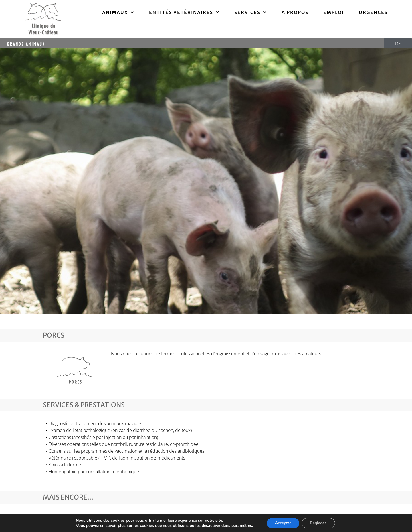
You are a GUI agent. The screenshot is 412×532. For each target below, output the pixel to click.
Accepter (283, 523)
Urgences (373, 12)
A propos (295, 12)
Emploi (334, 12)
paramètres (241, 526)
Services (250, 12)
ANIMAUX (118, 12)
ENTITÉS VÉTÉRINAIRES (184, 12)
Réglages (319, 523)
